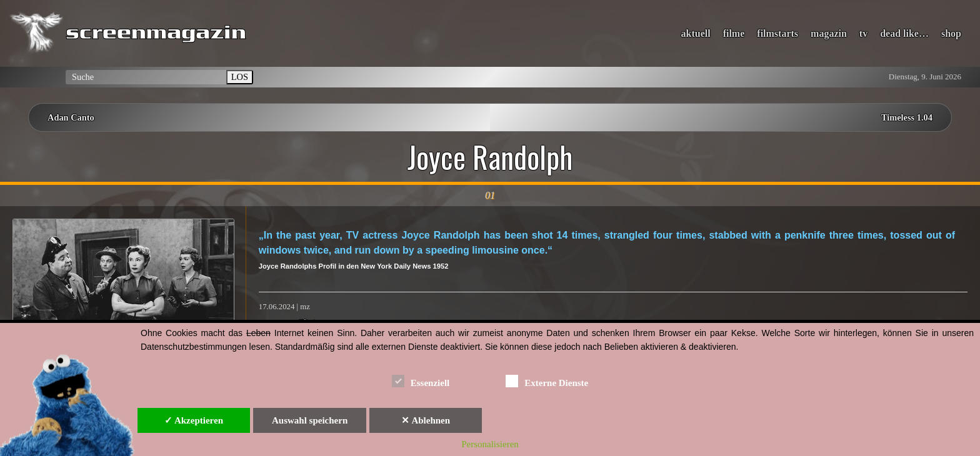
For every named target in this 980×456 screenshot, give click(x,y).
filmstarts (777, 33)
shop (951, 33)
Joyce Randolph (490, 157)
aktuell (696, 33)
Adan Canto (71, 117)
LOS (240, 77)
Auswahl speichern (310, 420)
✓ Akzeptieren (194, 420)
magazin (829, 33)
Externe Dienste (547, 381)
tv (863, 33)
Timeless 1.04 (907, 117)
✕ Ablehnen (426, 420)
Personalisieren (490, 444)
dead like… (904, 33)
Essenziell (421, 381)
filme (734, 33)
